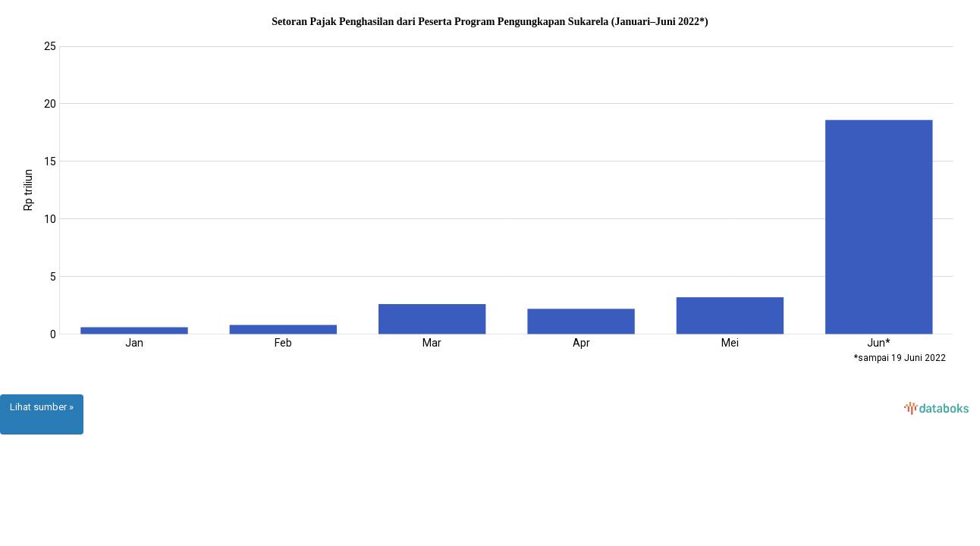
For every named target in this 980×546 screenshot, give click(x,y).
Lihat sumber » (42, 407)
